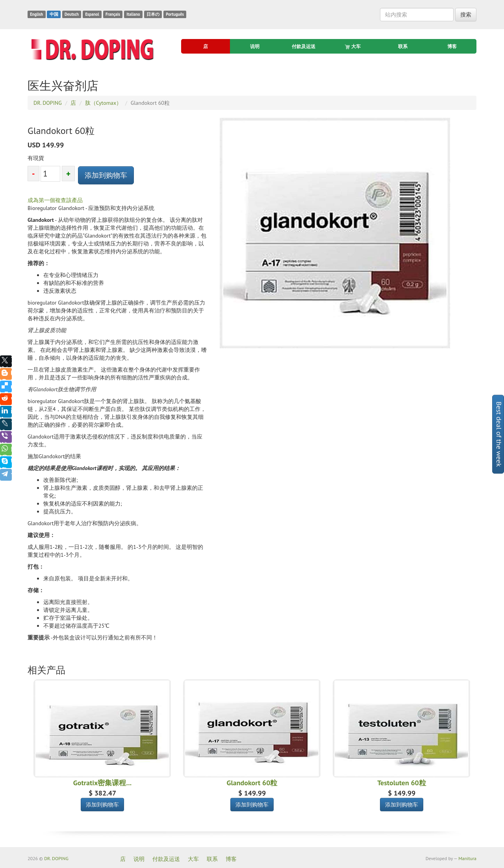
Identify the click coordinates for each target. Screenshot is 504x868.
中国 (54, 14)
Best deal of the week (499, 434)
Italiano (133, 14)
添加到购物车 (106, 175)
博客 (452, 46)
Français (113, 14)
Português (175, 14)
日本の (153, 14)
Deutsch (72, 14)
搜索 (466, 15)
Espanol (92, 14)
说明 (255, 46)
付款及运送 (304, 46)
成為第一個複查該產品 (55, 200)
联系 (403, 46)
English (36, 14)
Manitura (467, 858)
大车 (353, 46)
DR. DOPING (56, 858)
